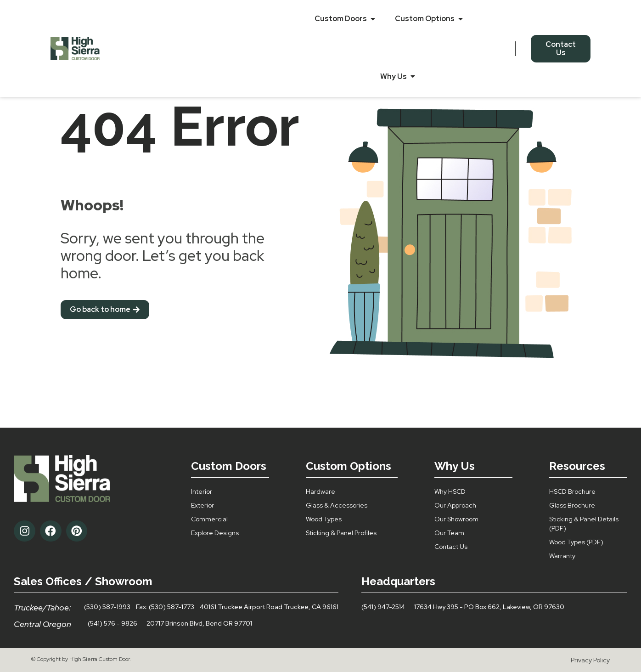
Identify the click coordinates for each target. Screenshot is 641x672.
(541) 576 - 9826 (112, 623)
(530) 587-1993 (107, 607)
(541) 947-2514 (383, 607)
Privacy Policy (590, 660)
